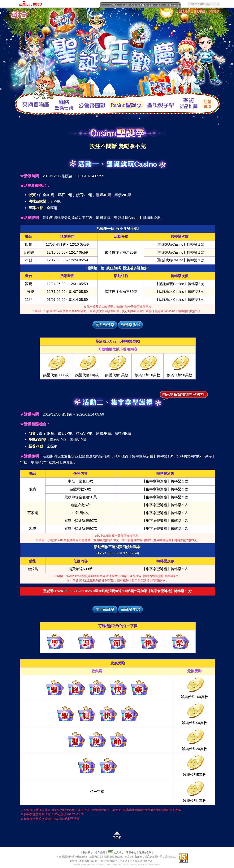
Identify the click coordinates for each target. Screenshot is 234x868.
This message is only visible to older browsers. (117, 4)
